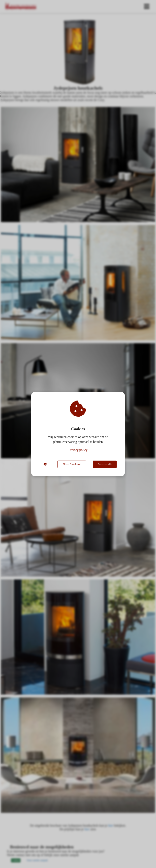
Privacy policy (78, 450)
